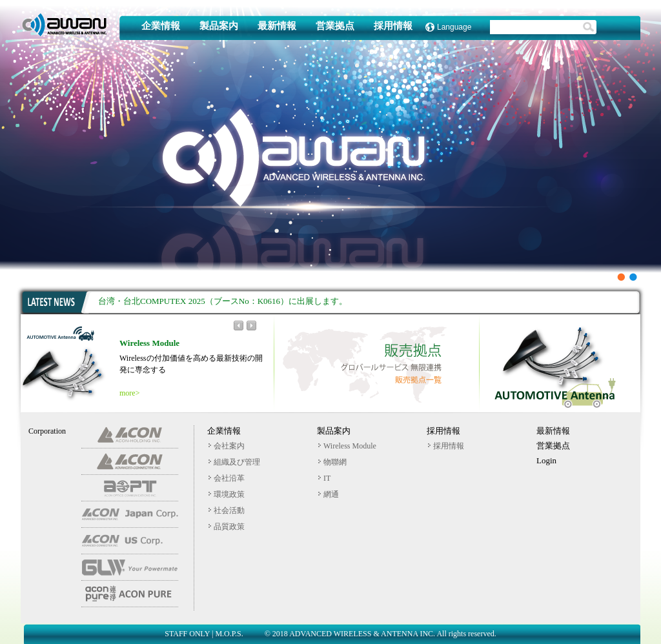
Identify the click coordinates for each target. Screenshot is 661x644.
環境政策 (227, 494)
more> (129, 393)
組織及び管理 (234, 462)
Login (546, 460)
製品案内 (219, 26)
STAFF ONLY (187, 634)
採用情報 (393, 26)
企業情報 (161, 26)
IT (324, 478)
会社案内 (227, 446)
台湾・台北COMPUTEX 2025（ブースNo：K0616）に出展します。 (223, 301)
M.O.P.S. (229, 634)
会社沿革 (227, 478)
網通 (329, 494)
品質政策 (227, 527)
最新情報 (277, 26)
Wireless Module (347, 446)
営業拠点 (335, 26)
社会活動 (227, 510)
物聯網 (332, 462)
